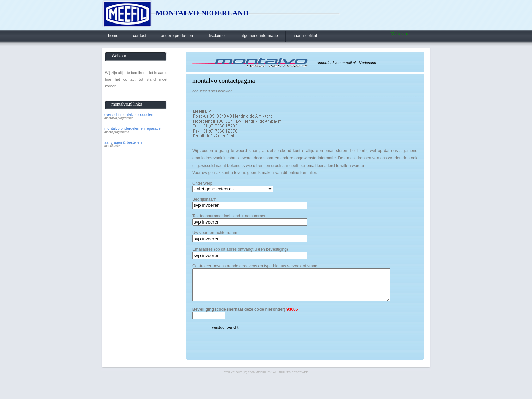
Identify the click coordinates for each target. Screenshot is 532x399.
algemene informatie (259, 36)
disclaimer (217, 36)
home (113, 36)
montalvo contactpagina (224, 81)
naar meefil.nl (305, 36)
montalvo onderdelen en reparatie (132, 128)
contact (140, 36)
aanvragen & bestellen (123, 142)
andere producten (177, 36)
